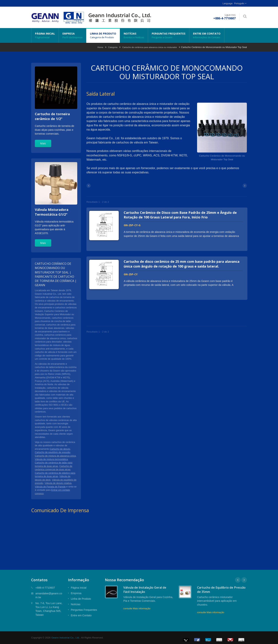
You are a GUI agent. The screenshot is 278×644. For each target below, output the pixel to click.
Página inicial (45, 35)
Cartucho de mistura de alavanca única (55, 456)
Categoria (113, 47)
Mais (43, 143)
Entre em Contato (207, 35)
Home (100, 47)
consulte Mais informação (137, 608)
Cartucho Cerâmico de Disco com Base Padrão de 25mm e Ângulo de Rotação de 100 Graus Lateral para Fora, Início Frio (181, 215)
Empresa (72, 35)
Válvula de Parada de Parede (50, 487)
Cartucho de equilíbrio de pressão (53, 452)
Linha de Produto (103, 35)
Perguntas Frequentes (169, 35)
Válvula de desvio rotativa (58, 483)
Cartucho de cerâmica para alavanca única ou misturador (150, 47)
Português (239, 4)
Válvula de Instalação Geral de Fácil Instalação (145, 590)
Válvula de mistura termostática (51, 459)
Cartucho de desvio (60, 449)
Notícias (134, 35)
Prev (238, 580)
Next (244, 580)
